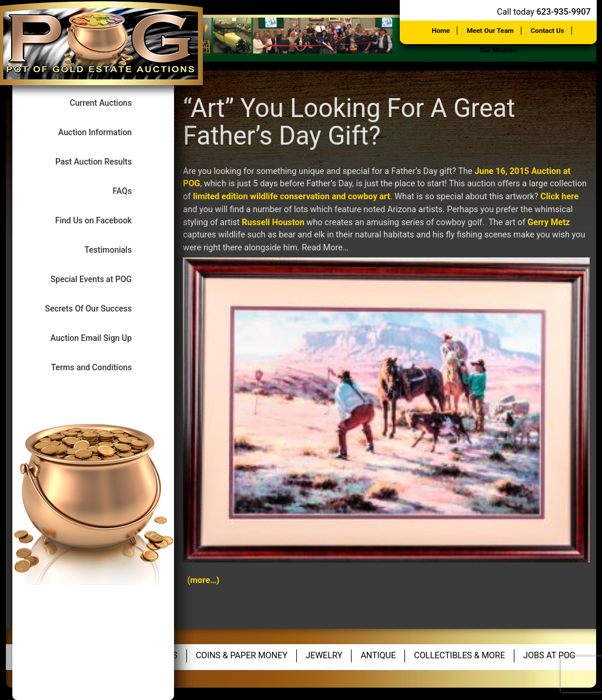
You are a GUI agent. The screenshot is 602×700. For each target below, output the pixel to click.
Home (441, 31)
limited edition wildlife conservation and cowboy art (291, 197)
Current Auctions (111, 103)
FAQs (132, 191)
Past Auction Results (103, 161)
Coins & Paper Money (242, 656)
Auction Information (105, 132)
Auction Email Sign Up (101, 338)
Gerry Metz (549, 222)
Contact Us (548, 31)
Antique (378, 656)
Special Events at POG (101, 279)
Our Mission (498, 50)
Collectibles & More (459, 656)
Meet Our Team (490, 31)
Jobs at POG (549, 656)
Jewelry (324, 656)
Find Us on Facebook (103, 220)
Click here (559, 197)
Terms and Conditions (101, 367)
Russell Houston (273, 222)
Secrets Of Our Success (98, 308)
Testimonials (117, 249)
